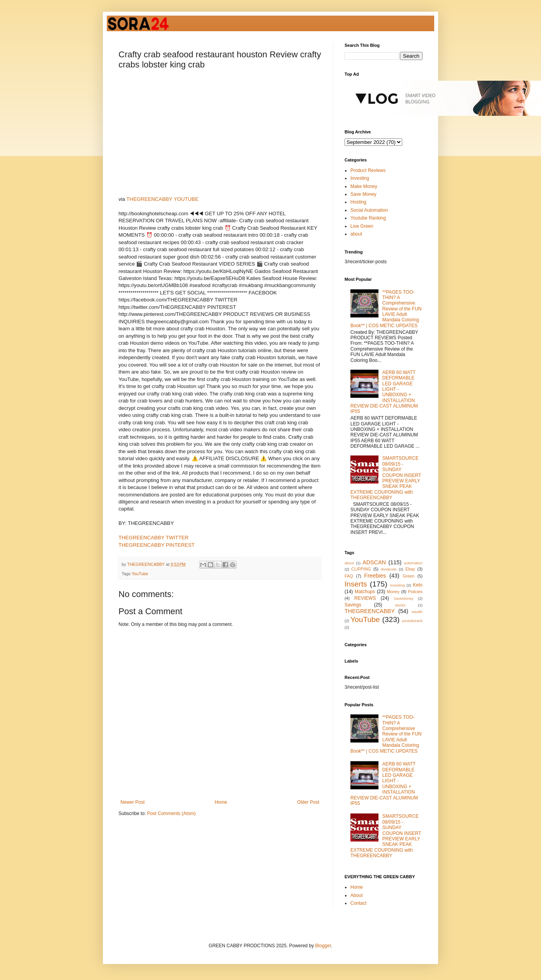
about (356, 234)
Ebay (410, 569)
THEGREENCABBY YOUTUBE (162, 199)
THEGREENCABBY (370, 611)
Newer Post (133, 802)
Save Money (363, 194)
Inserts (356, 584)
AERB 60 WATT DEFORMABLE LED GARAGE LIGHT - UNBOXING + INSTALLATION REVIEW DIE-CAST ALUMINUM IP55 (384, 392)
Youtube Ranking (368, 218)
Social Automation (369, 210)
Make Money (364, 186)
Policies (415, 592)
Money (393, 592)
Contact (358, 903)
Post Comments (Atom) (171, 813)
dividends (389, 569)
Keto (418, 585)
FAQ (349, 576)
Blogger (323, 946)
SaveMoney (404, 598)
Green (408, 576)
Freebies (375, 576)
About (356, 895)
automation (413, 563)
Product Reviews (368, 170)
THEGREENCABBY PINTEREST (156, 545)
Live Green (362, 226)
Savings (353, 605)
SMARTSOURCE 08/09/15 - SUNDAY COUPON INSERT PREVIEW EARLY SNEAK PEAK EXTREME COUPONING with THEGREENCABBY (386, 478)
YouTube (140, 574)
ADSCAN (374, 562)
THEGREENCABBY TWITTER (154, 538)
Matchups (365, 592)
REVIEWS (365, 598)
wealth (417, 612)
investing (398, 585)
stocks (400, 605)
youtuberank (412, 621)
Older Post (308, 802)
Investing (360, 178)
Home (221, 802)
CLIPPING (361, 569)
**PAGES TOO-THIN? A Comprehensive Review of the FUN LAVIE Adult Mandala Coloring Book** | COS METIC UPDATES (386, 309)
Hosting (358, 202)
